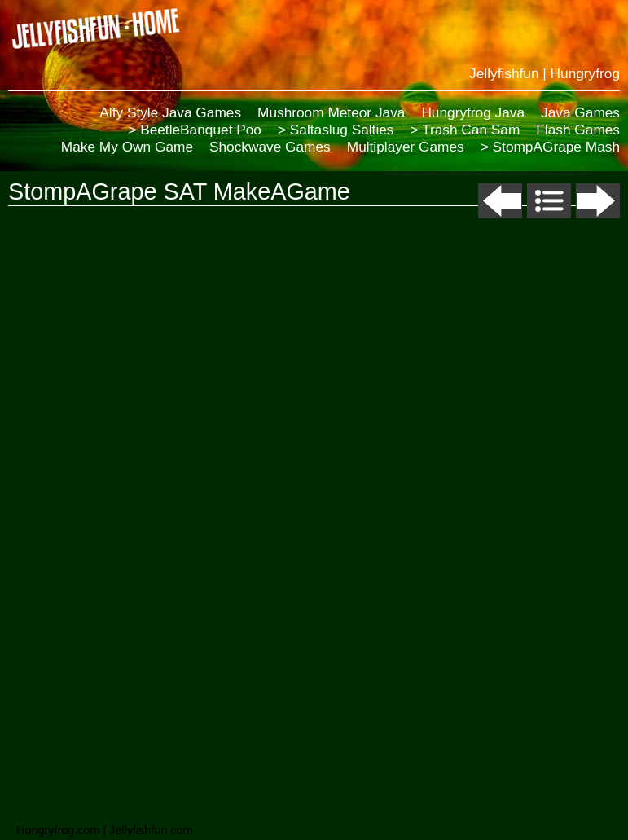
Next (598, 201)
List (549, 201)
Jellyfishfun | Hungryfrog (545, 73)
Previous (500, 201)
